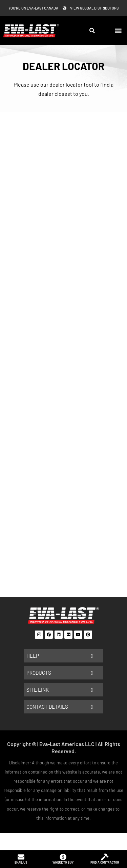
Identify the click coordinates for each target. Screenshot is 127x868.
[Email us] (21, 857)
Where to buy (63, 862)
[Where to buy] (63, 857)
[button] (118, 31)
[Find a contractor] (105, 857)
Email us (21, 862)
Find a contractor (105, 862)
